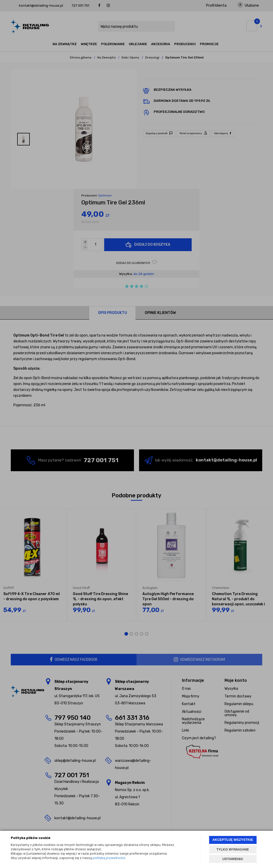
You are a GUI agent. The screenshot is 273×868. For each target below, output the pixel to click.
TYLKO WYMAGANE (233, 849)
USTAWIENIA (233, 859)
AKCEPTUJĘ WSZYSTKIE (233, 840)
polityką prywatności (109, 858)
